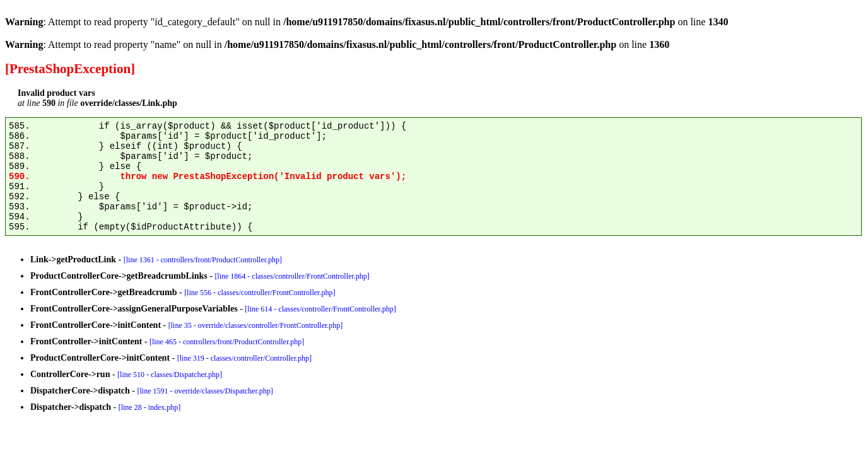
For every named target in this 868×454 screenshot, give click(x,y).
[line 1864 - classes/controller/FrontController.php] (292, 276)
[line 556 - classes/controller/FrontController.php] (260, 293)
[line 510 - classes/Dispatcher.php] (170, 375)
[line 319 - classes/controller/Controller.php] (244, 358)
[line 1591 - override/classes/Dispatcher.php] (205, 391)
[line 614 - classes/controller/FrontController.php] (320, 309)
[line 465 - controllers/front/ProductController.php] (227, 342)
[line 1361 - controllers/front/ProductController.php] (203, 260)
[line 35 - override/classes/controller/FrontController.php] (256, 325)
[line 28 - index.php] (150, 407)
